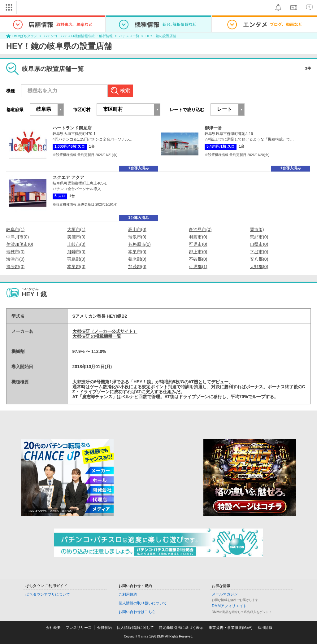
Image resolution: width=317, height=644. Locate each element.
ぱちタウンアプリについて (48, 594)
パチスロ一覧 (129, 36)
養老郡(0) (137, 259)
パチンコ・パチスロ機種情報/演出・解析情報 (78, 36)
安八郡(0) (259, 259)
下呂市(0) (259, 252)
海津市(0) (15, 259)
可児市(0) (198, 244)
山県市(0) (259, 244)
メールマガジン (225, 594)
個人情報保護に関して (135, 628)
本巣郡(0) (76, 267)
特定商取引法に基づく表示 (181, 628)
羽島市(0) (198, 237)
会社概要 (53, 628)
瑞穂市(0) (15, 252)
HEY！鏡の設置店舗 (161, 36)
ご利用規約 (128, 594)
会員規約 (104, 628)
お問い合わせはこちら (137, 612)
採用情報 (265, 628)
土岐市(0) (76, 244)
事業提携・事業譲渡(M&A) (231, 628)
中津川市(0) (17, 237)
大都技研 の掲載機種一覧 (97, 336)
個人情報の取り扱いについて (143, 603)
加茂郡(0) (137, 267)
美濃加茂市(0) (20, 244)
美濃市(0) (76, 237)
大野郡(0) (259, 267)
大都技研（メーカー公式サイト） (105, 331)
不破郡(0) (198, 259)
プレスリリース (79, 628)
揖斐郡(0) (15, 267)
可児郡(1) (198, 267)
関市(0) (257, 229)
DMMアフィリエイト (229, 606)
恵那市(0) (259, 237)
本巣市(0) (137, 252)
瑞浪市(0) (137, 237)
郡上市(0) (198, 252)
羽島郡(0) (76, 259)
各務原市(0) (139, 244)
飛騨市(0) (76, 252)
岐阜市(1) (15, 229)
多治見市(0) (200, 229)
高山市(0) (137, 229)
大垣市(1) (76, 229)
